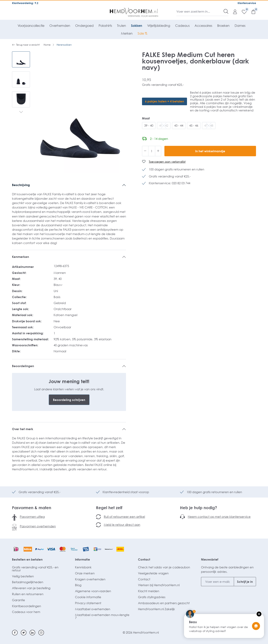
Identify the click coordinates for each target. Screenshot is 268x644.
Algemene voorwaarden (93, 591)
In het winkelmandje (210, 151)
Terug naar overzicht (26, 45)
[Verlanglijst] (242, 12)
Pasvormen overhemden (38, 526)
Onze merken (85, 573)
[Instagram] (41, 633)
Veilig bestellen (23, 576)
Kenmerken (20, 257)
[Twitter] (24, 633)
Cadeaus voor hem (26, 612)
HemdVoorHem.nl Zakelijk (156, 609)
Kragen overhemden (90, 579)
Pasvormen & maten (32, 508)
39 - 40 (149, 125)
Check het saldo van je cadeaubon (164, 567)
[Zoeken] (226, 11)
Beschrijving (21, 185)
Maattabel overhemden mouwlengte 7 (102, 616)
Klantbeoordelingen (26, 606)
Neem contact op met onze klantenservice (219, 517)
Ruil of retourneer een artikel (124, 517)
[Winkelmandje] (251, 12)
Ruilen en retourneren (28, 594)
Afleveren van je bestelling (31, 588)
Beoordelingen (23, 366)
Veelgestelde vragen (153, 573)
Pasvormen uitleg (32, 517)
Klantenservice (247, 3)
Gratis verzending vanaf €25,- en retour (35, 569)
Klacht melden (149, 591)
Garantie (18, 600)
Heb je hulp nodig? (198, 508)
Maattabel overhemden (93, 609)
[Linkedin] (32, 633)
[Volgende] (21, 112)
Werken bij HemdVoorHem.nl (159, 585)
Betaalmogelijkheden (28, 582)
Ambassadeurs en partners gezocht (164, 603)
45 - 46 (194, 125)
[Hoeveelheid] (152, 151)
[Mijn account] (233, 12)
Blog (78, 585)
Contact (144, 559)
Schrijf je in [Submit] (245, 582)
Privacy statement (88, 603)
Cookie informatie (88, 597)
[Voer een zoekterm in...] (200, 11)
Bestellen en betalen (27, 559)
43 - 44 (179, 125)
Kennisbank (83, 567)
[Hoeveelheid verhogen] (158, 151)
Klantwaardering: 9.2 (25, 3)
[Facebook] (15, 633)
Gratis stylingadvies (152, 597)
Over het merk (23, 429)
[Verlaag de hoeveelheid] (145, 151)
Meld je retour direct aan (122, 525)
